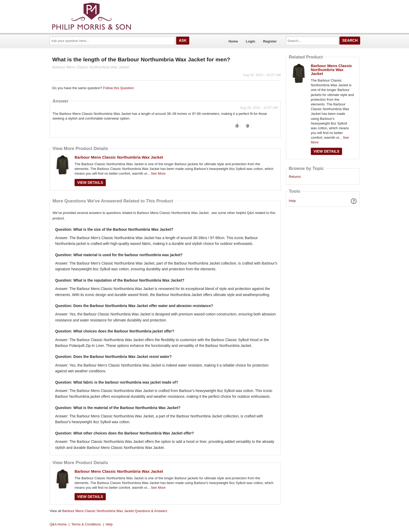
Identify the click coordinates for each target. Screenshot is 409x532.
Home (233, 41)
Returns (295, 177)
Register (270, 41)
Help (292, 201)
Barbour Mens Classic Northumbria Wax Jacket (119, 157)
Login (251, 41)
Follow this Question (119, 88)
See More (158, 173)
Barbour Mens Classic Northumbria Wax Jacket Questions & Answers (115, 511)
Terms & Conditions (86, 524)
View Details (90, 182)
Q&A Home (58, 524)
